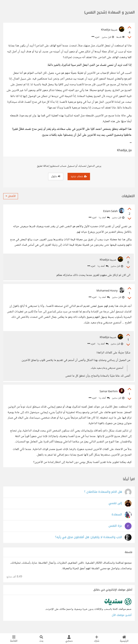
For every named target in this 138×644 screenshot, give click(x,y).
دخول (56, 176)
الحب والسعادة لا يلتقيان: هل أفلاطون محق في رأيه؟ (88, 541)
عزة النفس (115, 530)
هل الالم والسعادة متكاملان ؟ (103, 496)
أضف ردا (104, 218)
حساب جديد (79, 176)
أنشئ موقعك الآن (122, 619)
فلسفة (120, 37)
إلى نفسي (115, 507)
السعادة (117, 519)
